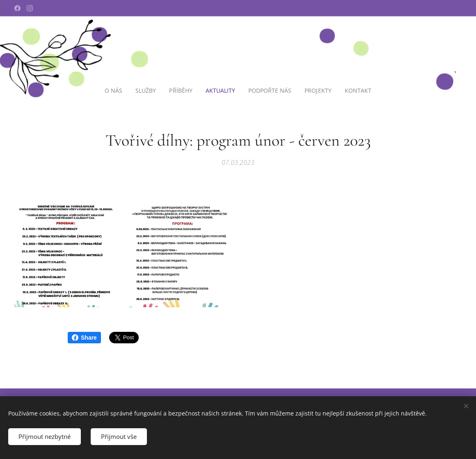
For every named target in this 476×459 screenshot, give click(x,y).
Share (84, 338)
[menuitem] (114, 91)
